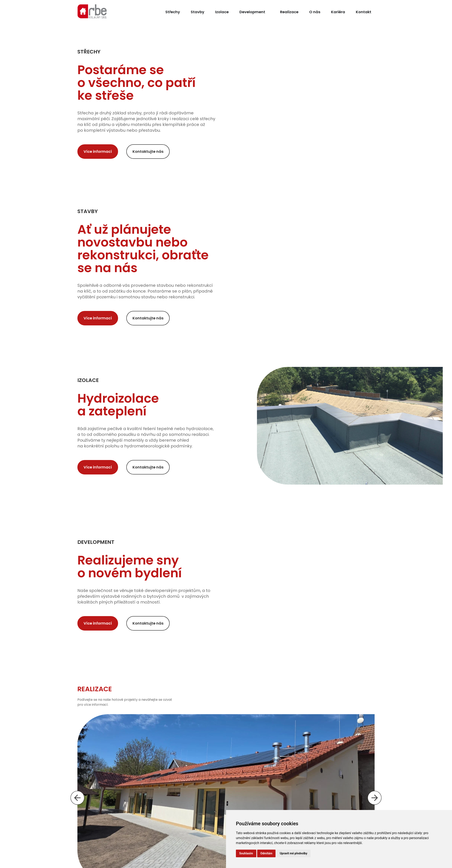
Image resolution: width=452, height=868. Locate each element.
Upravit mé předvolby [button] (293, 853)
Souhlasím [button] (246, 853)
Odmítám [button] (266, 853)
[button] (77, 798)
